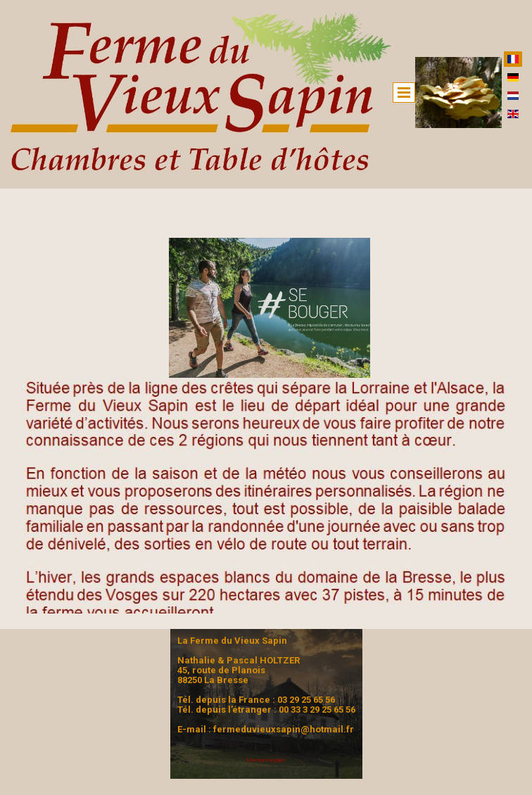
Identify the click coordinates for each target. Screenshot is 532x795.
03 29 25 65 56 (306, 700)
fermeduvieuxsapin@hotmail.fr (284, 729)
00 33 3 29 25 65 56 (317, 710)
